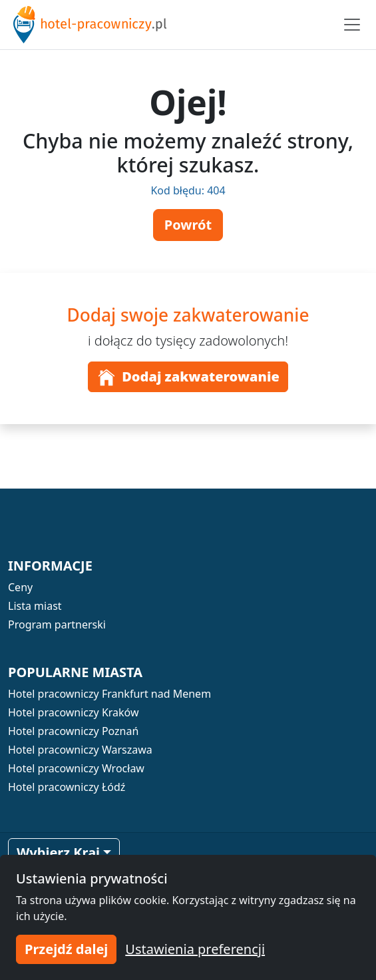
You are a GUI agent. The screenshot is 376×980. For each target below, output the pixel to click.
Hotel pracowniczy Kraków (74, 712)
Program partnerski (57, 624)
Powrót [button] (188, 225)
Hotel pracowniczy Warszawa (80, 750)
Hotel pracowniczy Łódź (67, 787)
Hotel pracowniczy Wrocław (76, 768)
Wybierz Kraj (58, 853)
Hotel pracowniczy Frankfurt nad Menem (109, 694)
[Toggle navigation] (352, 25)
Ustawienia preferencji (195, 949)
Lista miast (35, 606)
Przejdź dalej (66, 949)
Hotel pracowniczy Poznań (73, 731)
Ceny (20, 587)
